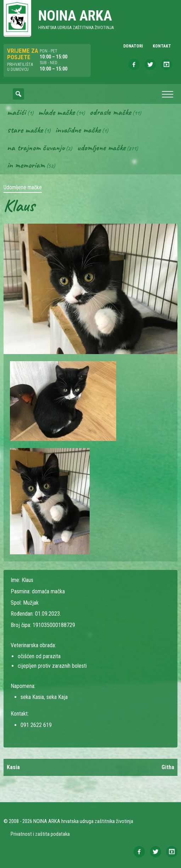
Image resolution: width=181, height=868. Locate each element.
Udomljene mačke (101, 147)
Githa (168, 767)
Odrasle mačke (110, 112)
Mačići (16, 112)
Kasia (13, 767)
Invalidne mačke (78, 130)
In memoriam (26, 165)
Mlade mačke (56, 112)
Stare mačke (25, 130)
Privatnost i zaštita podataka (40, 834)
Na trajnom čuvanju (36, 147)
